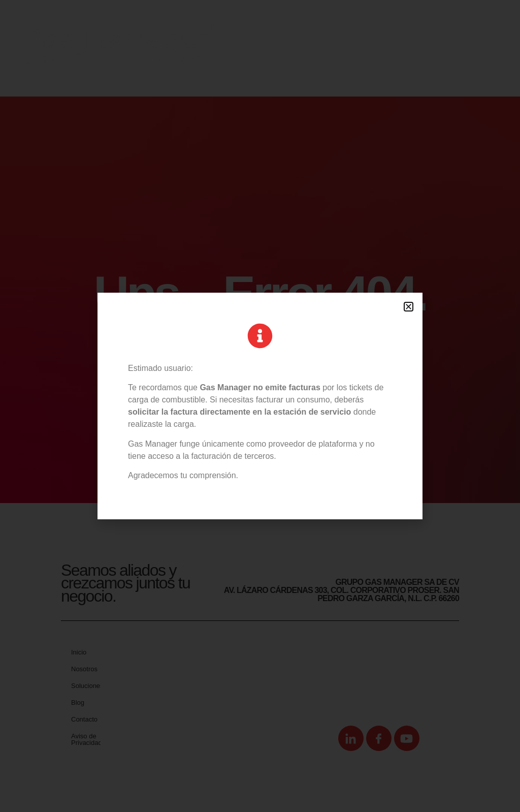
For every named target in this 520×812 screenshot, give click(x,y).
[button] (409, 307)
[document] (260, 406)
